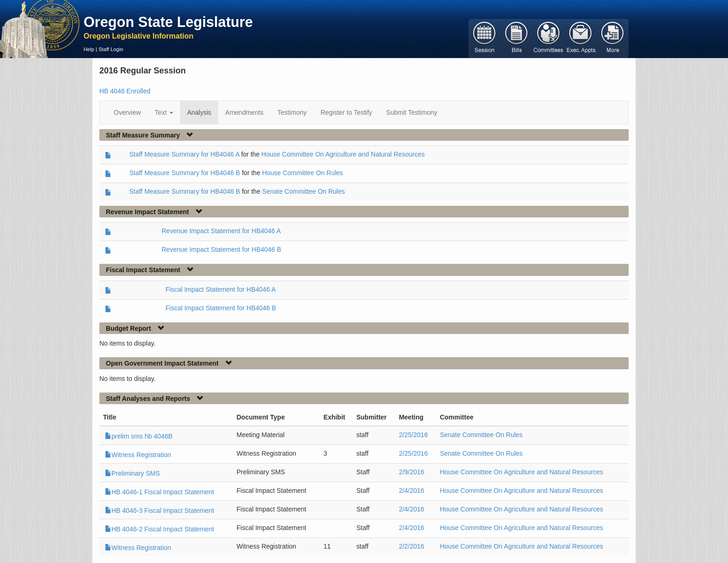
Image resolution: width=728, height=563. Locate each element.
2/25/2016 (413, 435)
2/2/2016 (412, 546)
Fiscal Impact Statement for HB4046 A (221, 289)
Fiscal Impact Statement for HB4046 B (221, 308)
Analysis (199, 112)
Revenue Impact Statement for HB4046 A (221, 231)
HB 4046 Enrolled (125, 91)
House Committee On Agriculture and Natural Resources (343, 154)
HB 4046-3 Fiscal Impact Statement (159, 511)
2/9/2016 (412, 472)
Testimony (292, 112)
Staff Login (111, 49)
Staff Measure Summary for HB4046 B (185, 173)
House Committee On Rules (303, 173)
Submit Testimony (412, 112)
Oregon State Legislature (168, 22)
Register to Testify (347, 112)
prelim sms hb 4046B (139, 436)
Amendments (244, 112)
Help (89, 49)
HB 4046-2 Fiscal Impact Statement (159, 529)
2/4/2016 (412, 491)
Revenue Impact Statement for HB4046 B (221, 249)
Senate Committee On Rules (304, 191)
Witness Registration (138, 455)
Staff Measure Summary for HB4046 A (184, 154)
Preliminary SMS (132, 473)
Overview (127, 112)
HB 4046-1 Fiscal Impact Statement (159, 492)
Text (164, 112)
